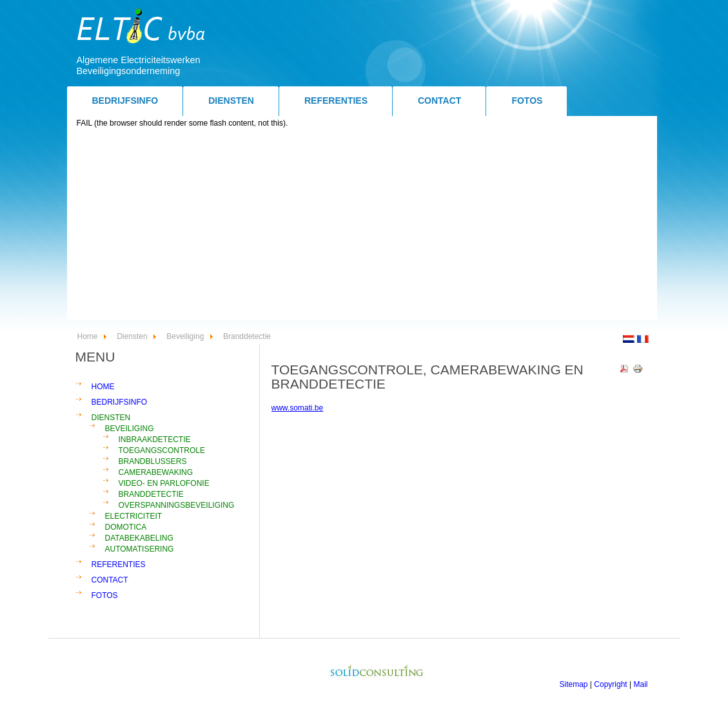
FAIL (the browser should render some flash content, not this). (182, 123)
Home (88, 336)
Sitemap (574, 684)
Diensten (132, 336)
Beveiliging (185, 336)
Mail (640, 684)
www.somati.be (298, 408)
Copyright (610, 684)
